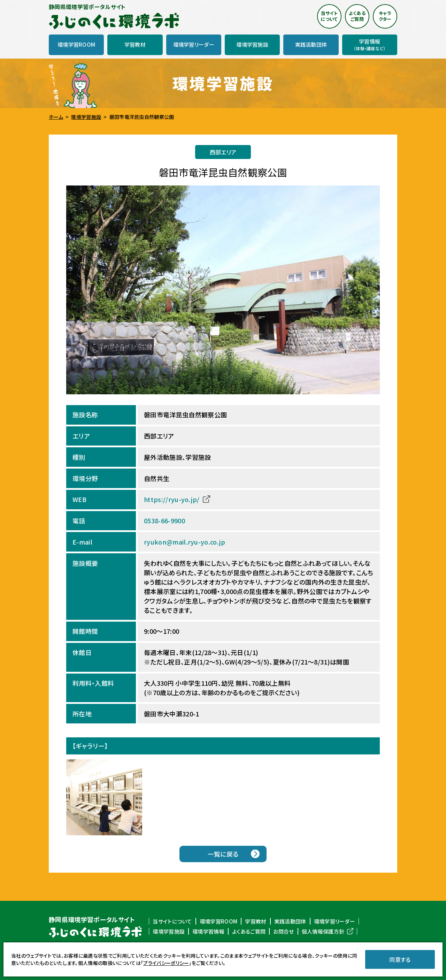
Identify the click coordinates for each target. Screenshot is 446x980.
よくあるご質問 (249, 932)
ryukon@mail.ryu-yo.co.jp (184, 542)
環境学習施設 (86, 117)
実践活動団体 (290, 921)
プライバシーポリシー (166, 963)
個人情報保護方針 (323, 932)
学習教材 (256, 921)
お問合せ (283, 932)
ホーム (56, 117)
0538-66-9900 (164, 521)
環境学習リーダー (335, 921)
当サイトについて (172, 921)
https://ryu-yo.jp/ (172, 500)
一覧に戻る (223, 854)
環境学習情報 (208, 932)
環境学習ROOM (219, 921)
